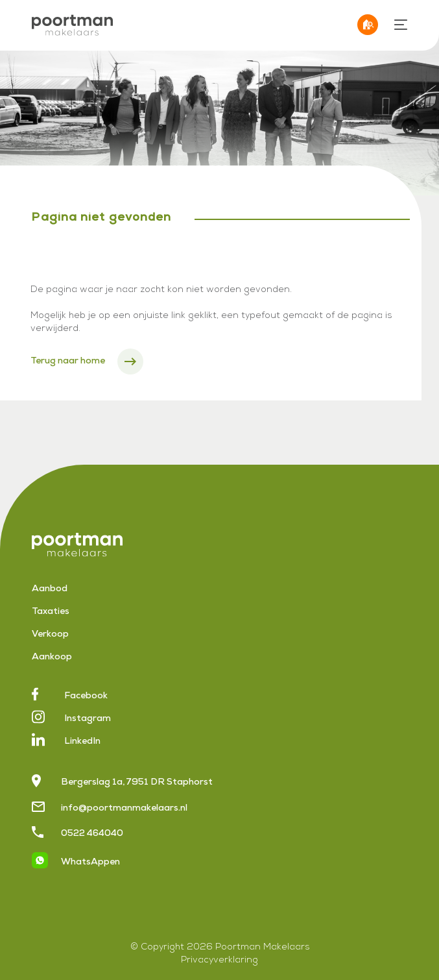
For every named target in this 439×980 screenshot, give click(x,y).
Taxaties (51, 612)
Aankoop (52, 657)
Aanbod (50, 589)
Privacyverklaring (219, 961)
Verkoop (50, 635)
